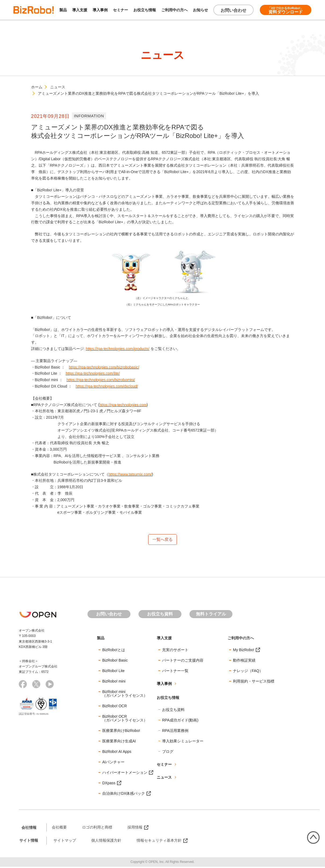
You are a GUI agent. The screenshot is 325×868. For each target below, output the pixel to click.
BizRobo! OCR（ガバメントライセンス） (125, 720)
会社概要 (59, 829)
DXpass (109, 784)
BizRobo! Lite (113, 672)
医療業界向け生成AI (119, 742)
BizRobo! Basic (115, 662)
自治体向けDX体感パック (124, 795)
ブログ (168, 753)
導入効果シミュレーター (183, 742)
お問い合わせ (233, 10)
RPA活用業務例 (175, 732)
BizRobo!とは (114, 651)
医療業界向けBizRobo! (121, 732)
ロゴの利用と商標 (97, 829)
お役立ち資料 (160, 615)
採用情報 (135, 829)
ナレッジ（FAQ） (248, 672)
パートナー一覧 (175, 672)
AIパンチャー (113, 763)
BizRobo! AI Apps (117, 753)
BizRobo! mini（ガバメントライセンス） (125, 695)
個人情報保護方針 (106, 842)
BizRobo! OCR (115, 707)
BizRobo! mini (114, 683)
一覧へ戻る (163, 540)
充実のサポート (175, 651)
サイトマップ (65, 842)
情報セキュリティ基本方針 (159, 842)
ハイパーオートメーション (125, 774)
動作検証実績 (244, 662)
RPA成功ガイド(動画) (180, 721)
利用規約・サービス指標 (254, 683)
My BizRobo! (244, 651)
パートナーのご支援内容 (183, 662)
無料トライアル (211, 615)
